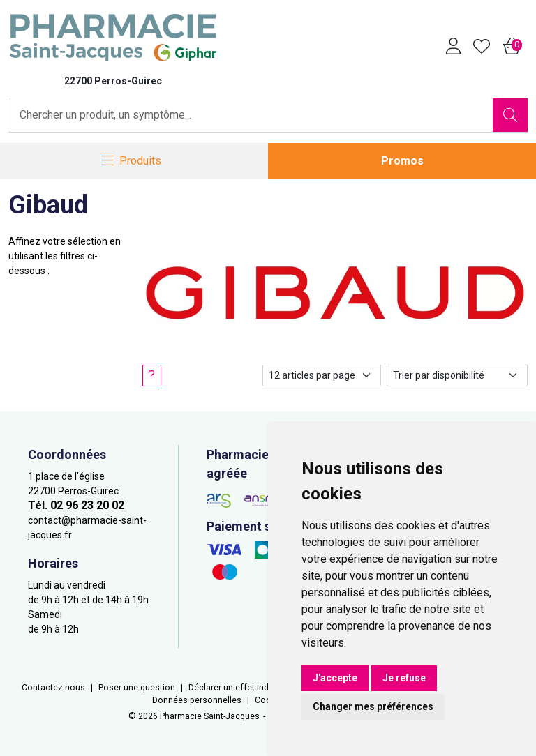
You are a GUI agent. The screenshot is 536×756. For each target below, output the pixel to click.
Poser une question (137, 688)
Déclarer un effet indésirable (244, 688)
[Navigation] (131, 161)
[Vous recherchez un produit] (251, 115)
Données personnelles (197, 700)
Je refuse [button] (404, 678)
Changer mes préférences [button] (373, 706)
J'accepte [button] (335, 678)
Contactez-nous (53, 688)
